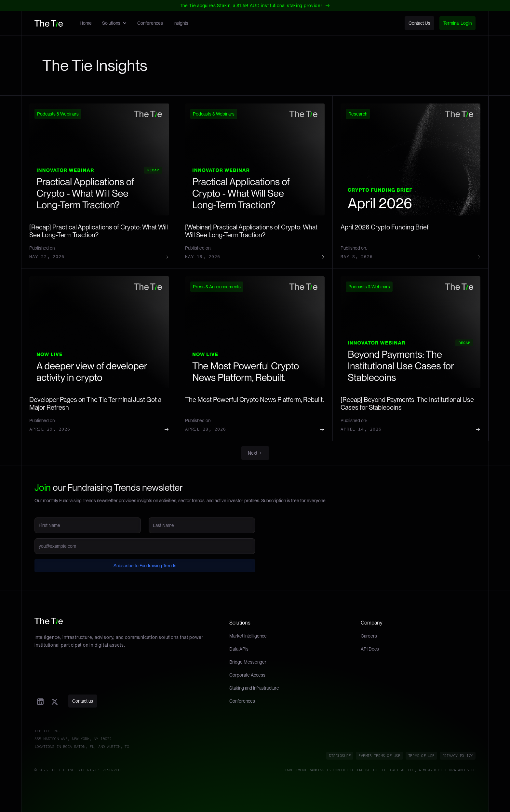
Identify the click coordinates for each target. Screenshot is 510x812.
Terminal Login (457, 23)
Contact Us (419, 23)
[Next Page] (255, 453)
